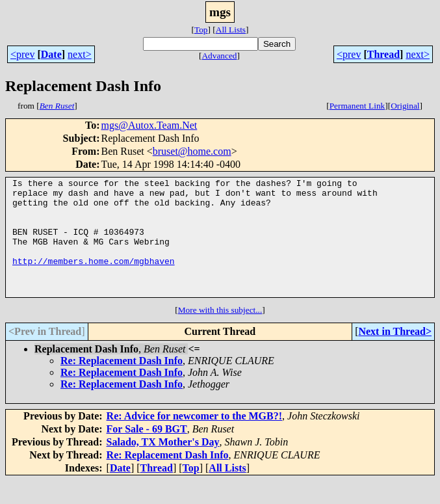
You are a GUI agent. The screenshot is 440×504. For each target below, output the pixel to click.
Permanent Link (357, 106)
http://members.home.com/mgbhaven (94, 278)
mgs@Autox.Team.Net (149, 125)
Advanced (219, 56)
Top (201, 30)
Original (405, 106)
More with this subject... (220, 333)
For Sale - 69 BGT (147, 452)
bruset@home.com (192, 151)
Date (51, 54)
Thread (383, 54)
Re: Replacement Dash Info (122, 384)
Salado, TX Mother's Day (163, 465)
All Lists (231, 30)
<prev (22, 54)
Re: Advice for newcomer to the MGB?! (194, 439)
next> (80, 54)
